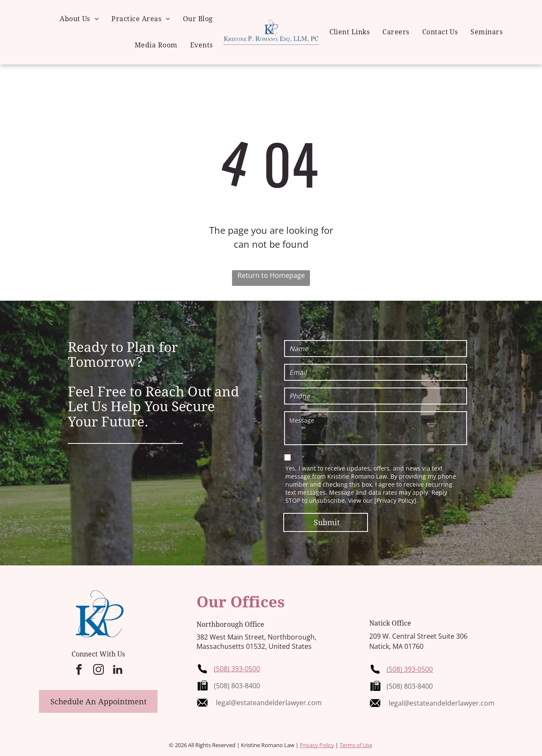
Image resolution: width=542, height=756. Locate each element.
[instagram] (98, 671)
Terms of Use (356, 745)
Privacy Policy (317, 745)
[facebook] (79, 671)
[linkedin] (118, 671)
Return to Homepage (271, 275)
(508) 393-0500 (237, 669)
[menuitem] (79, 19)
